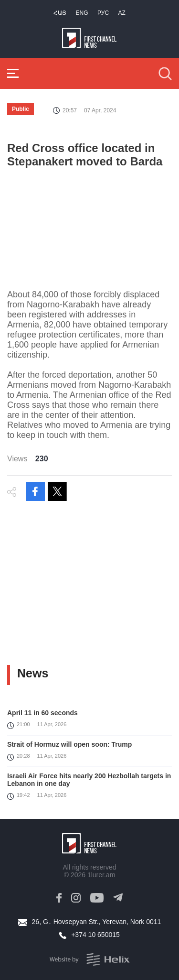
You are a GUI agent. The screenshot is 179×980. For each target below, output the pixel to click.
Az (122, 13)
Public (21, 109)
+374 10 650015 (95, 935)
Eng (82, 13)
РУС (103, 13)
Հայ (60, 13)
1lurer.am (101, 875)
